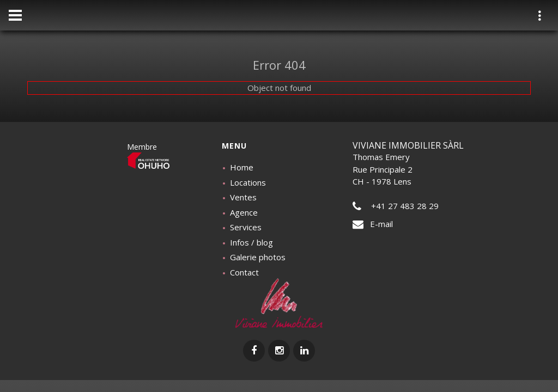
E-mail (373, 224)
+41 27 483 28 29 (396, 206)
